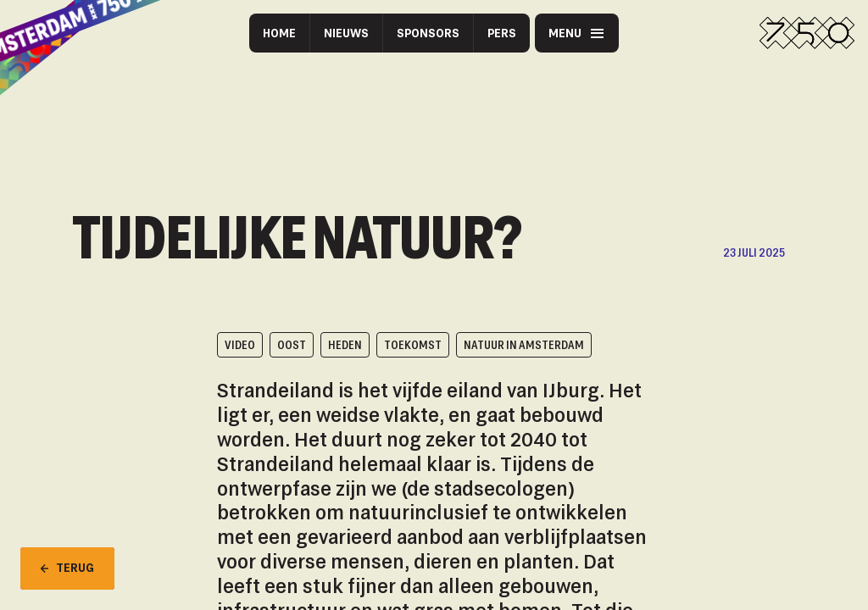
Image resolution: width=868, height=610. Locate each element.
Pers (502, 33)
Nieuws (346, 33)
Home (279, 33)
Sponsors (428, 33)
